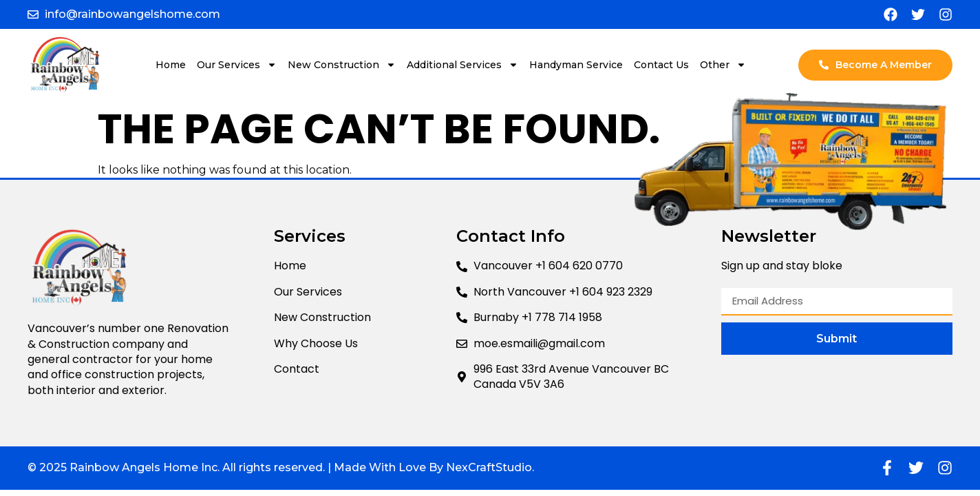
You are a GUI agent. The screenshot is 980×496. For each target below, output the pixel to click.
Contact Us (661, 65)
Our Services (237, 65)
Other (723, 65)
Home (171, 65)
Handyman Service (576, 65)
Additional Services (462, 65)
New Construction (342, 65)
